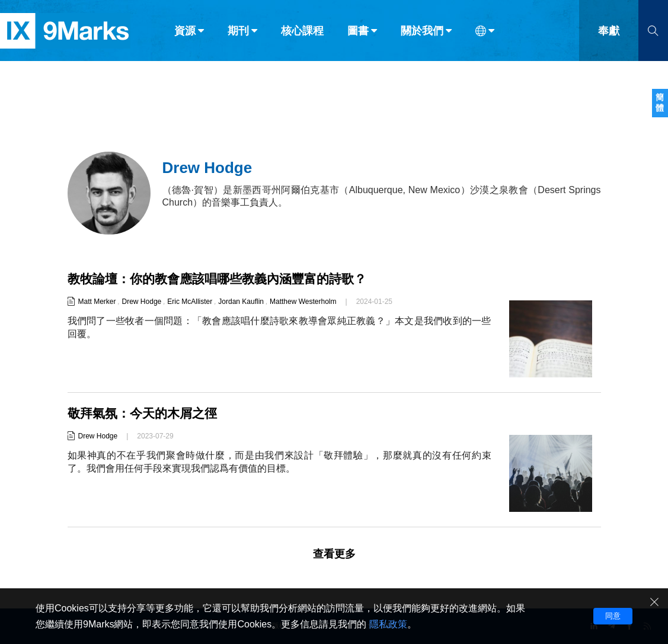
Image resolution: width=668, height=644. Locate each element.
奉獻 (609, 34)
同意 (613, 616)
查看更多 (334, 554)
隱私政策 (388, 624)
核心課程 (302, 34)
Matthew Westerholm (303, 302)
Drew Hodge (142, 302)
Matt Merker (97, 302)
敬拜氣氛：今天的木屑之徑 (146, 413)
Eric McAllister (190, 302)
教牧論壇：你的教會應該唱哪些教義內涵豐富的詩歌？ (224, 279)
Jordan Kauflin (241, 302)
